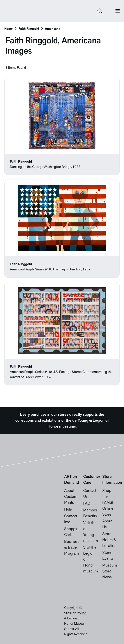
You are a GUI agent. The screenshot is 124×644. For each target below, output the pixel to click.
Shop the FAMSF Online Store (108, 503)
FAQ (87, 504)
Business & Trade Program (72, 548)
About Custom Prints (71, 497)
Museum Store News (110, 571)
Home (9, 29)
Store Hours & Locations (110, 540)
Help (68, 510)
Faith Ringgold (29, 29)
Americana (53, 29)
